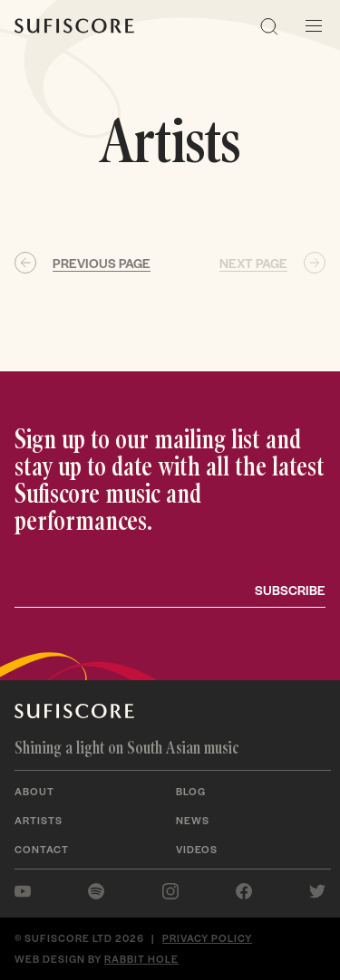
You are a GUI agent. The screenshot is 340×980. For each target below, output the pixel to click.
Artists (39, 820)
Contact (42, 849)
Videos (197, 849)
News (193, 820)
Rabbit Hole (141, 958)
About (34, 791)
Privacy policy (207, 937)
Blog (191, 791)
